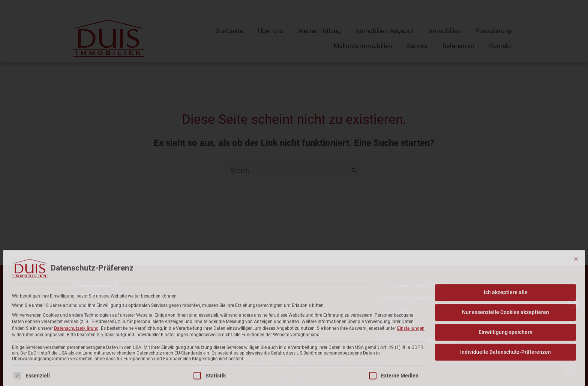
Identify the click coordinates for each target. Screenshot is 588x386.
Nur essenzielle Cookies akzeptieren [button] (505, 363)
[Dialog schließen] (576, 310)
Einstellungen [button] (411, 379)
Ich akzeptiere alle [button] (506, 343)
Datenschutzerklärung (76, 379)
